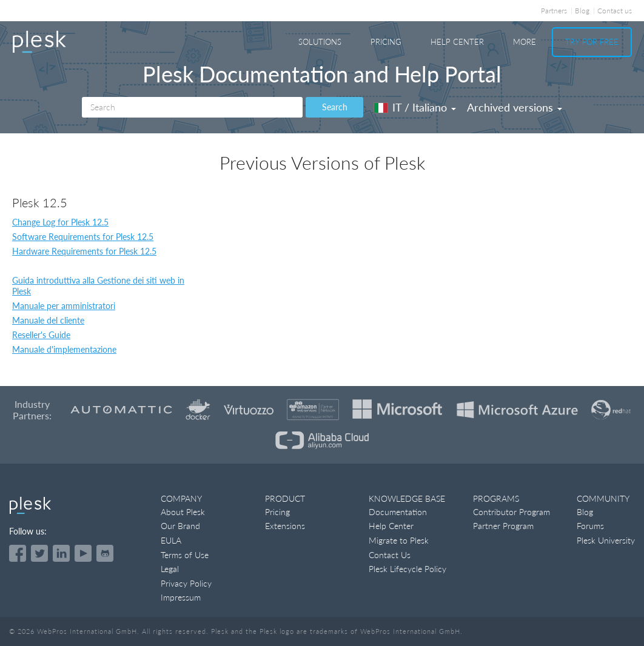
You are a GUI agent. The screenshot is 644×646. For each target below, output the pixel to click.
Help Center (457, 42)
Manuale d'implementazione (64, 349)
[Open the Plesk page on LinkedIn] (61, 553)
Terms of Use (185, 555)
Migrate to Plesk (399, 540)
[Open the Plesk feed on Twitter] (39, 553)
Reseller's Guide (41, 335)
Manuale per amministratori (64, 306)
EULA (171, 540)
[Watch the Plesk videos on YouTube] (83, 553)
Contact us (615, 11)
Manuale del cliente (48, 320)
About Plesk (183, 512)
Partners (554, 11)
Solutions (320, 42)
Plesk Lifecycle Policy (408, 569)
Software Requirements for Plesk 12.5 (83, 237)
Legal (170, 569)
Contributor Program (512, 512)
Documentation (398, 512)
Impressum (181, 597)
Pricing (386, 42)
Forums (590, 526)
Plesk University (606, 540)
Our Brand (180, 526)
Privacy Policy (186, 583)
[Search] (192, 107)
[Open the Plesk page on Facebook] (18, 553)
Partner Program (503, 526)
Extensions (285, 526)
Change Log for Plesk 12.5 (60, 222)
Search (335, 107)
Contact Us (390, 555)
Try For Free (592, 42)
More (525, 42)
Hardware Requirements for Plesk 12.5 (84, 251)
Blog (582, 11)
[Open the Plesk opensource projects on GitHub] (105, 553)
